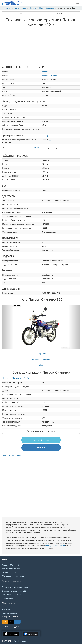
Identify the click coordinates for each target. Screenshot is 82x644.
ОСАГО (37, 148)
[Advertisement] (41, 46)
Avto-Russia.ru (20, 641)
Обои (41, 365)
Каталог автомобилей (11, 569)
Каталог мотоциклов (10, 573)
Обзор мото (41, 354)
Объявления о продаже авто (14, 576)
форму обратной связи (55, 546)
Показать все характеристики (41, 431)
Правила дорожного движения (15, 587)
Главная (7, 8)
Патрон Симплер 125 (15, 378)
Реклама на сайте (9, 613)
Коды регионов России (11, 595)
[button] (8, 327)
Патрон (33, 8)
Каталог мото (20, 8)
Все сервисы (7, 598)
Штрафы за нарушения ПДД (14, 591)
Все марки (61, 13)
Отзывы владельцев (41, 359)
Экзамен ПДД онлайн (11, 565)
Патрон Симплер (47, 8)
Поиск (21, 13)
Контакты (6, 609)
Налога (30, 148)
